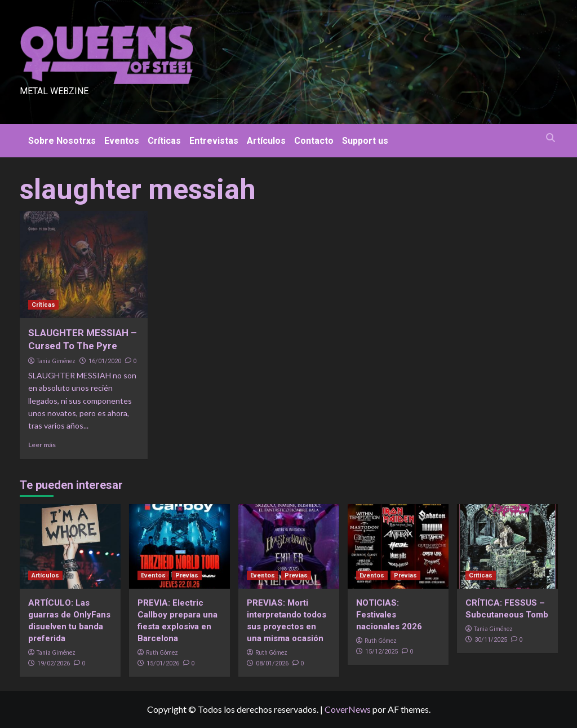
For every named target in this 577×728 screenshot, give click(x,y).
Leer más (42, 445)
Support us (365, 141)
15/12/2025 (381, 652)
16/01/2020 (105, 361)
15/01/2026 (163, 663)
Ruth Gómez (162, 652)
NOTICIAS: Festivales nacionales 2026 (389, 615)
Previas (187, 575)
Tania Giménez (56, 361)
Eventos (122, 141)
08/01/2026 (272, 663)
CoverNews (348, 709)
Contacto (314, 141)
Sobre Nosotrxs (62, 141)
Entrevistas (214, 141)
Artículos (266, 141)
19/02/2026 (54, 663)
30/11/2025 (491, 640)
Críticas (164, 141)
